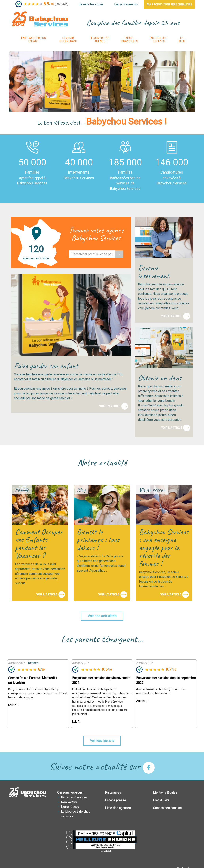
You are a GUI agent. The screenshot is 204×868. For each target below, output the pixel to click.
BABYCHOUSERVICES (40, 19)
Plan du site (161, 800)
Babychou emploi (126, 4)
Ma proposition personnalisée (169, 4)
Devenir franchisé (91, 4)
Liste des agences (118, 808)
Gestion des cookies (167, 808)
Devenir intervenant (68, 39)
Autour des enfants (159, 39)
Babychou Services (74, 797)
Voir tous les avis (102, 741)
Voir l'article (110, 406)
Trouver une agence (100, 39)
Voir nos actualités (102, 616)
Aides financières (129, 39)
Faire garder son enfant (34, 39)
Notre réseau (70, 807)
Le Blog (182, 39)
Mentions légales (165, 793)
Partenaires (113, 793)
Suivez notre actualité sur (102, 766)
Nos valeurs (69, 802)
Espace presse (115, 800)
